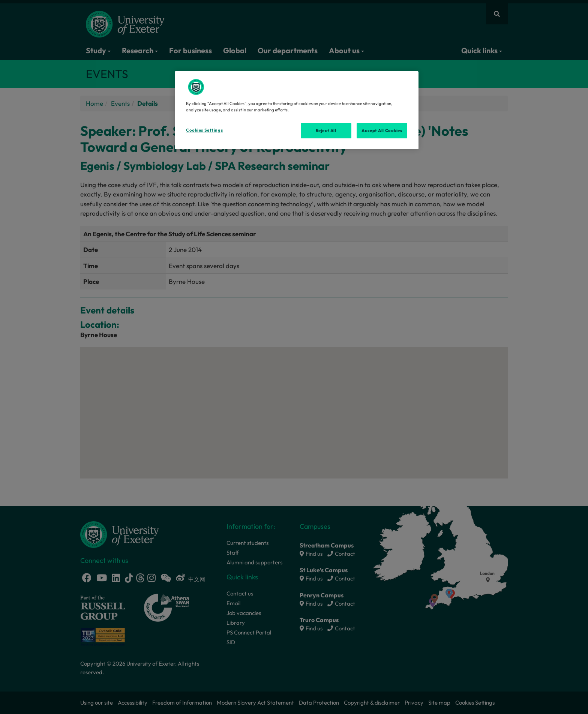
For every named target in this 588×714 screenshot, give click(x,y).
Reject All (326, 130)
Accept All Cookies (382, 130)
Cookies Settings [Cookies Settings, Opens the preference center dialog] (204, 130)
